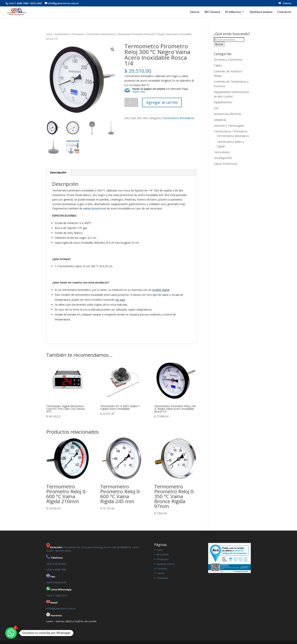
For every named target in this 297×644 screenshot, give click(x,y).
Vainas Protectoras (225, 164)
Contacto (284, 12)
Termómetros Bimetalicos (101, 34)
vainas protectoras (95, 208)
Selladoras (220, 120)
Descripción (58, 172)
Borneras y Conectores (228, 60)
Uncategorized (223, 158)
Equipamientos (223, 102)
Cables (218, 65)
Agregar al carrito (162, 102)
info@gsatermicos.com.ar (61, 608)
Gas (216, 108)
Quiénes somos (261, 12)
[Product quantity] (131, 102)
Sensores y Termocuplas (229, 126)
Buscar (219, 44)
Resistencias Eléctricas (228, 114)
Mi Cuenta (212, 12)
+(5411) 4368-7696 (56, 570)
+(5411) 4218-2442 (56, 564)
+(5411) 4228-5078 (56, 582)
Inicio (195, 12)
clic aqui (120, 300)
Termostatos (222, 152)
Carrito (161, 573)
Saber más (139, 92)
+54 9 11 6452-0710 (57, 596)
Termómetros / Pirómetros (69, 34)
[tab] (58, 173)
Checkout (162, 578)
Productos (233, 12)
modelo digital (161, 290)
